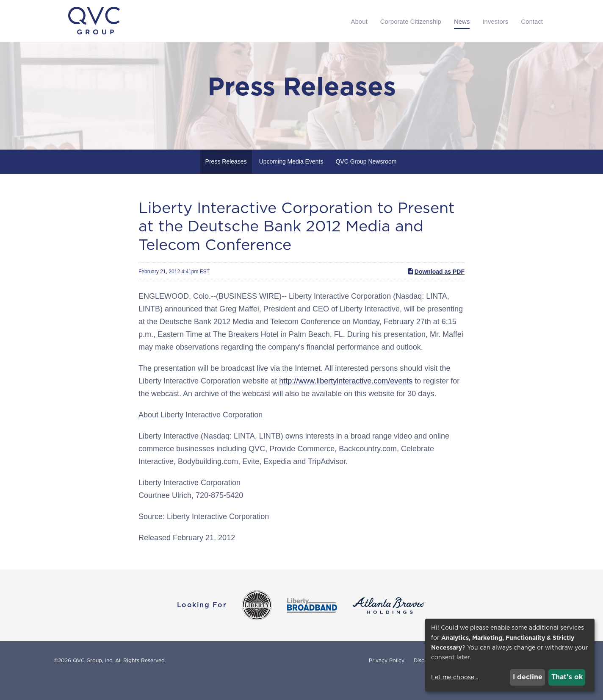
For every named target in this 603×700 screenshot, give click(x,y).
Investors (495, 21)
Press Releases (226, 181)
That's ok (567, 677)
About (359, 21)
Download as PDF (436, 291)
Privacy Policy (387, 681)
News (462, 21)
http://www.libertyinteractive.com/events (346, 401)
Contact (532, 21)
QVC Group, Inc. (93, 680)
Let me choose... (455, 677)
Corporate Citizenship (411, 21)
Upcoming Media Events (291, 181)
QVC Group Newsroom (366, 181)
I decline (528, 677)
